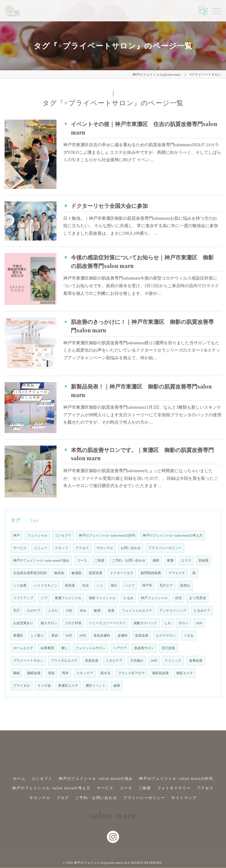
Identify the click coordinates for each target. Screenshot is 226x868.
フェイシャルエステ (137, 611)
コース (82, 561)
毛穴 (16, 611)
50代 (69, 636)
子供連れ (137, 661)
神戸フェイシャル (154, 598)
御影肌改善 (160, 673)
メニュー (41, 548)
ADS (199, 623)
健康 (117, 686)
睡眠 (16, 673)
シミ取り (37, 636)
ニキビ (53, 611)
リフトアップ (23, 598)
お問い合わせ (131, 548)
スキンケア (85, 673)
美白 (114, 586)
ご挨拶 (99, 561)
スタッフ (61, 548)
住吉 (86, 586)
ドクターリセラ (122, 573)
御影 (156, 561)
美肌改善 (92, 661)
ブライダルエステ (64, 661)
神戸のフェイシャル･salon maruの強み (41, 561)
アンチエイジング (173, 611)
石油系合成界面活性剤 (30, 573)
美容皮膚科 (102, 636)
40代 (154, 661)
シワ (44, 598)
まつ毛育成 (197, 598)
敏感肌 (77, 573)
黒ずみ (106, 673)
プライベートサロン (28, 661)
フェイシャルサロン (91, 648)
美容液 (70, 586)
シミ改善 (20, 586)
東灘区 (18, 636)
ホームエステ (23, 648)
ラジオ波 (44, 686)
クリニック (173, 661)
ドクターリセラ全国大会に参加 (109, 206)
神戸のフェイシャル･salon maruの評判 (107, 535)
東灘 (170, 561)
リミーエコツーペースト (107, 623)
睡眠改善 (34, 673)
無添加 (59, 573)
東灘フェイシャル (68, 598)
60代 (83, 636)
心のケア (34, 611)
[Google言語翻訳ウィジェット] (203, 11)
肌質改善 (96, 573)
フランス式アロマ (131, 673)
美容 (55, 636)
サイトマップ (184, 796)
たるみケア (202, 611)
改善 (111, 611)
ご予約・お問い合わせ (129, 561)
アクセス (82, 548)
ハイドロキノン (46, 586)
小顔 (69, 611)
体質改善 (142, 636)
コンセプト (63, 535)
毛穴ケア (166, 586)
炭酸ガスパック (145, 623)
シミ (100, 586)
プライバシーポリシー (165, 548)
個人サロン (49, 623)
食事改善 (196, 661)
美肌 (51, 673)
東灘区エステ (68, 686)
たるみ (128, 598)
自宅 (178, 598)
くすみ (189, 636)
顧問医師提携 (151, 573)
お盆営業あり (23, 623)
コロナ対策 (73, 623)
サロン (183, 623)
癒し (65, 648)
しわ (168, 623)
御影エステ (185, 673)
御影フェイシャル (102, 598)
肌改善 (204, 561)
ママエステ (177, 573)
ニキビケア (114, 661)
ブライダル (22, 686)
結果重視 (47, 648)
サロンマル (105, 548)
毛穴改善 (168, 648)
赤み (83, 611)
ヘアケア (120, 648)
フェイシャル (37, 535)
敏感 (97, 611)
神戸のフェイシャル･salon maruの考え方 (173, 535)
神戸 (16, 535)
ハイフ (130, 586)
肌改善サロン (144, 648)
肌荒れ (185, 586)
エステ (186, 561)
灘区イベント (96, 686)
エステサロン (166, 636)
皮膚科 (123, 636)
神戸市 (147, 586)
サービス (20, 548)
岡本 (65, 673)
